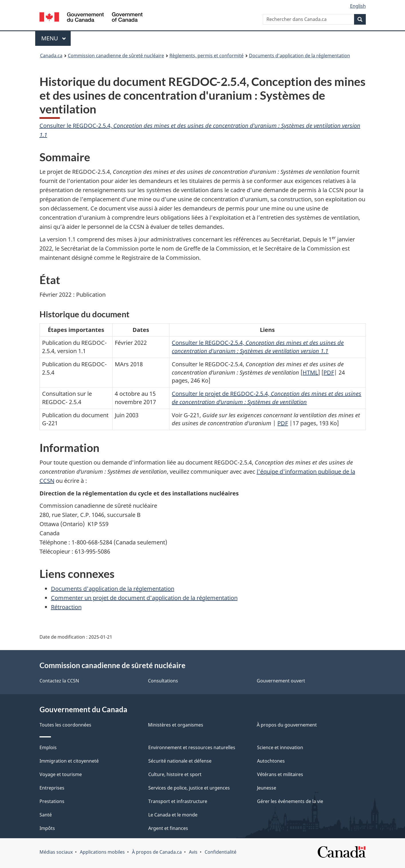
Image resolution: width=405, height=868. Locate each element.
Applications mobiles (102, 852)
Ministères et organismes (176, 725)
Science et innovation (280, 747)
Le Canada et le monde (173, 815)
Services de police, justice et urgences (189, 788)
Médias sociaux (56, 852)
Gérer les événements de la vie (290, 801)
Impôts (47, 828)
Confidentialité (221, 852)
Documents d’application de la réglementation (300, 56)
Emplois (48, 747)
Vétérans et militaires (280, 774)
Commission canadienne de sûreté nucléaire (116, 56)
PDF (329, 372)
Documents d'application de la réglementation (113, 589)
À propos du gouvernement (287, 725)
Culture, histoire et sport (175, 774)
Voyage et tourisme (61, 774)
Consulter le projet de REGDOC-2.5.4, (266, 398)
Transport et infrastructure (178, 801)
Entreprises (52, 788)
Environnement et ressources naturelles (192, 747)
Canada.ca (51, 56)
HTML (310, 372)
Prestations (52, 801)
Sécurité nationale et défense (180, 761)
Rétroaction (66, 607)
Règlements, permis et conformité (207, 56)
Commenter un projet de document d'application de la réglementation (144, 598)
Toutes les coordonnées (65, 725)
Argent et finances (168, 828)
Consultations (163, 681)
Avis (193, 852)
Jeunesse (267, 788)
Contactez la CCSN (59, 681)
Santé (46, 815)
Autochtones (271, 761)
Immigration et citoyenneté (69, 761)
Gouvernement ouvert (281, 681)
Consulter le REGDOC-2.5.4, (258, 347)
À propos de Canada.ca (157, 852)
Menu (56, 38)
